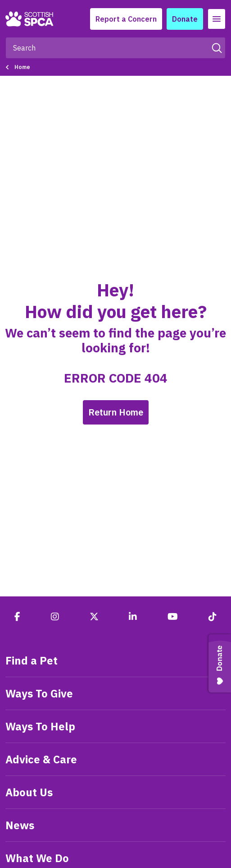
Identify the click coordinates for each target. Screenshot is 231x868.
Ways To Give (39, 693)
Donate (185, 19)
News (20, 825)
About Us (29, 792)
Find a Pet (32, 660)
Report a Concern (126, 19)
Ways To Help (40, 726)
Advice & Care (41, 759)
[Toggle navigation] (217, 19)
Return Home (116, 412)
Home (22, 67)
